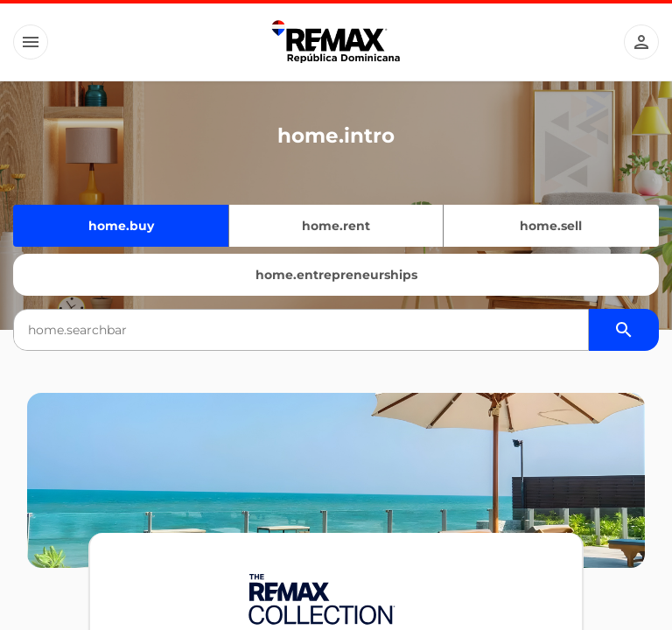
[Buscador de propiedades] (624, 330)
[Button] (31, 42)
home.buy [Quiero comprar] (121, 226)
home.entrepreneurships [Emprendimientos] (336, 275)
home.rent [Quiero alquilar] (336, 226)
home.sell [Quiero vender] (551, 226)
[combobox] (301, 330)
